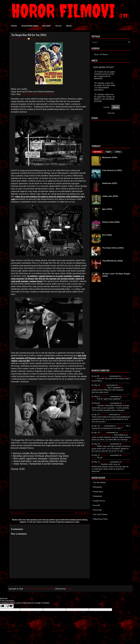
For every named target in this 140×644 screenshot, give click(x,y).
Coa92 (103, 385)
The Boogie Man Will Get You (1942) (29, 35)
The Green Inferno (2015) (113, 248)
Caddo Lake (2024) (110, 196)
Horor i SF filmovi (101, 54)
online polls (111, 113)
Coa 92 (103, 432)
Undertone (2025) (110, 183)
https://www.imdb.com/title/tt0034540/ (38, 94)
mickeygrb (104, 414)
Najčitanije (97, 152)
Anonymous (104, 376)
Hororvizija (97, 510)
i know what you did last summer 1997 (110, 434)
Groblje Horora (99, 501)
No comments (45, 39)
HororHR (96, 505)
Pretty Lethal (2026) (111, 222)
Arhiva (118, 152)
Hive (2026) (107, 235)
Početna (14, 26)
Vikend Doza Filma (100, 519)
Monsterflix (97, 487)
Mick (102, 426)
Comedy (33, 39)
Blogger (69, 589)
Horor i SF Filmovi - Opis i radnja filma (39, 589)
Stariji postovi (82, 513)
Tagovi (109, 152)
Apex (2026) (107, 209)
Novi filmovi (46, 26)
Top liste (58, 26)
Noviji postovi (18, 513)
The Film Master (99, 482)
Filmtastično (98, 496)
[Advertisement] (49, 489)
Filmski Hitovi (98, 492)
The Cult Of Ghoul (100, 514)
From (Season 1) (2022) (112, 170)
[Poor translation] (9, 606)
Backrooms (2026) (110, 157)
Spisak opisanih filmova (30, 26)
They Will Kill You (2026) (112, 261)
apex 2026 (125, 414)
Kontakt (69, 26)
